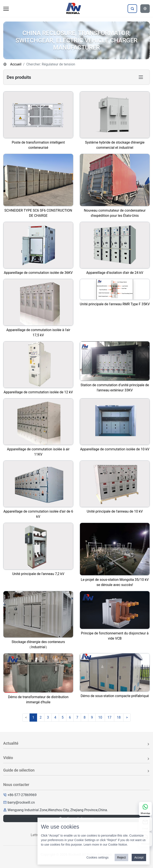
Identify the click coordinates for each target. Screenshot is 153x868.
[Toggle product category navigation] (141, 77)
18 (119, 717)
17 (109, 717)
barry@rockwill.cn (21, 802)
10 (100, 717)
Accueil (16, 64)
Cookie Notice (118, 845)
